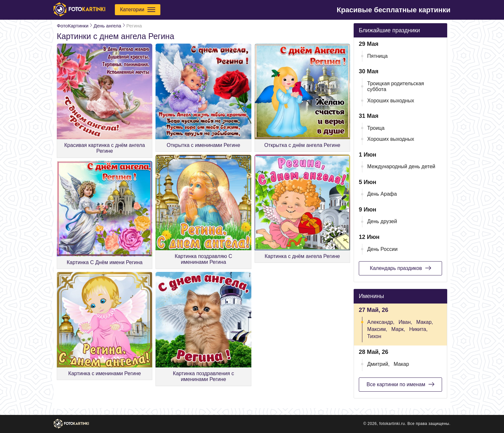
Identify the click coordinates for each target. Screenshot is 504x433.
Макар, (425, 322)
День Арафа (382, 194)
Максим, (377, 329)
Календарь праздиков (400, 268)
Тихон (374, 336)
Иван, (405, 322)
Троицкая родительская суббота (396, 86)
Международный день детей (401, 166)
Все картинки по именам (400, 384)
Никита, (418, 329)
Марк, (398, 329)
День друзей (382, 221)
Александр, (381, 322)
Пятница (377, 56)
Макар (401, 364)
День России (382, 249)
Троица (376, 128)
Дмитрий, (378, 364)
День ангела (107, 26)
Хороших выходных (391, 101)
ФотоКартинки (73, 26)
